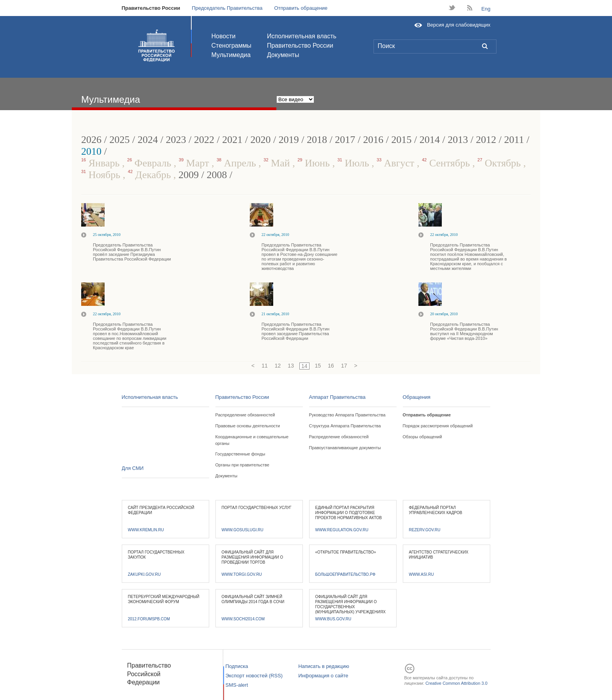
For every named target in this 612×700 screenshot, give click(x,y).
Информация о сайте (323, 676)
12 (278, 366)
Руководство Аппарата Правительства (347, 415)
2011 (514, 140)
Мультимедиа (231, 55)
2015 (402, 140)
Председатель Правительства (227, 8)
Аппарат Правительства (337, 397)
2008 (217, 175)
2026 (91, 140)
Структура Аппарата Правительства (345, 426)
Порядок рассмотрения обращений (438, 426)
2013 (458, 140)
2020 (260, 140)
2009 (189, 175)
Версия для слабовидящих (459, 25)
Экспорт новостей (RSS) (254, 676)
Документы (283, 55)
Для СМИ (133, 468)
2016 (373, 140)
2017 (345, 140)
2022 (204, 140)
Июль (354, 163)
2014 (430, 140)
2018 (317, 140)
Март (195, 163)
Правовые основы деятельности (248, 426)
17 (344, 366)
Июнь (315, 163)
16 (331, 366)
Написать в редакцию (324, 666)
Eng (486, 9)
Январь (102, 163)
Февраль (150, 163)
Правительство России (151, 8)
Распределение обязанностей (245, 415)
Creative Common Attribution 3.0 (456, 683)
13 (291, 366)
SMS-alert (237, 685)
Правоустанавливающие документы (345, 448)
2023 (176, 140)
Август (397, 163)
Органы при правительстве (242, 465)
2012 (486, 140)
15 (318, 366)
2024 (148, 140)
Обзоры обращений (423, 437)
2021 (232, 140)
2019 (289, 140)
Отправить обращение (301, 8)
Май (278, 163)
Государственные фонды (240, 454)
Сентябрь (447, 163)
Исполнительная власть (302, 36)
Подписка (237, 666)
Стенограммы (231, 46)
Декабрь (151, 175)
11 (265, 366)
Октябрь (500, 163)
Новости (224, 36)
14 (304, 366)
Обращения (417, 397)
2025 (119, 140)
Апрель (238, 163)
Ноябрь (102, 175)
